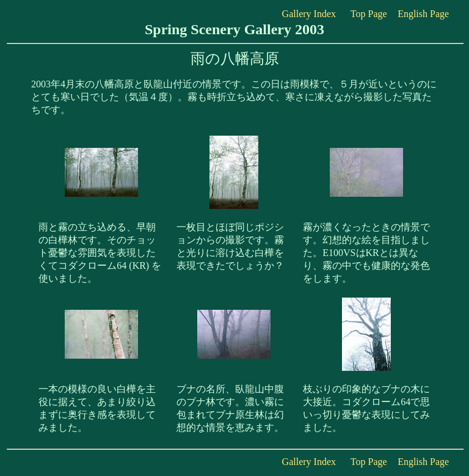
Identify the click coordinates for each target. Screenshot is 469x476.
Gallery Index (309, 14)
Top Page (369, 14)
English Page (423, 14)
